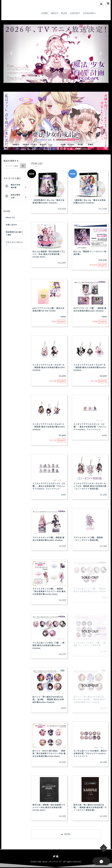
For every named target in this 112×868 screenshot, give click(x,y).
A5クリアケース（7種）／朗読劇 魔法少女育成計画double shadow (90, 309)
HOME (45, 13)
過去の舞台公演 (16, 196)
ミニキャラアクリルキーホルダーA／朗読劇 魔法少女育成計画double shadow (49, 367)
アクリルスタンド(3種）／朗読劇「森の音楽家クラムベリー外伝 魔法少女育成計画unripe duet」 (49, 591)
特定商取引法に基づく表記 (14, 233)
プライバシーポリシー (14, 243)
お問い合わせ (11, 225)
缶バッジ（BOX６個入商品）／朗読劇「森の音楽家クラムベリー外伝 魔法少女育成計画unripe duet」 (49, 753)
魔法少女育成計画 (16, 186)
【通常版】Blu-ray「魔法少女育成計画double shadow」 (90, 201)
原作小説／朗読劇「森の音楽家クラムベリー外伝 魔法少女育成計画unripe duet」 (49, 807)
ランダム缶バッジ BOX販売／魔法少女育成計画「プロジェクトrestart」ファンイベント (90, 753)
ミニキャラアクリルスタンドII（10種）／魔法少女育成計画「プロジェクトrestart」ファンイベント (49, 486)
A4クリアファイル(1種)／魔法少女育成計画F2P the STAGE (49, 309)
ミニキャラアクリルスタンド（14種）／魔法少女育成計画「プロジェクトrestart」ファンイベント (90, 427)
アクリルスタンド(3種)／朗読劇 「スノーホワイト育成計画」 (88, 539)
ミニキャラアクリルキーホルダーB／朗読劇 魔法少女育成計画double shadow (90, 367)
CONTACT (75, 13)
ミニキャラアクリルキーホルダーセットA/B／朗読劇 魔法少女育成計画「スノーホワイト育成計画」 (90, 486)
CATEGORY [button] (89, 13)
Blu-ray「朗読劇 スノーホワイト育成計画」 (90, 253)
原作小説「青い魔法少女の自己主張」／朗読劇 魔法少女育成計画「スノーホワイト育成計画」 (90, 807)
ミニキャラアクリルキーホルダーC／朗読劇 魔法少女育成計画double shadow (49, 427)
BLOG (64, 13)
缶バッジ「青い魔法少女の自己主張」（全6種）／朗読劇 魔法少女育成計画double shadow (48, 699)
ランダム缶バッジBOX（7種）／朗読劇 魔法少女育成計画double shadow (49, 645)
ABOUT (55, 13)
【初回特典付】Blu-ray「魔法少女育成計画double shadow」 (49, 201)
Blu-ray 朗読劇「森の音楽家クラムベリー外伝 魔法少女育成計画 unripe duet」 (49, 254)
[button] (11, 54)
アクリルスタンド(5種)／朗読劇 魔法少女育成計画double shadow (48, 539)
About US (10, 217)
